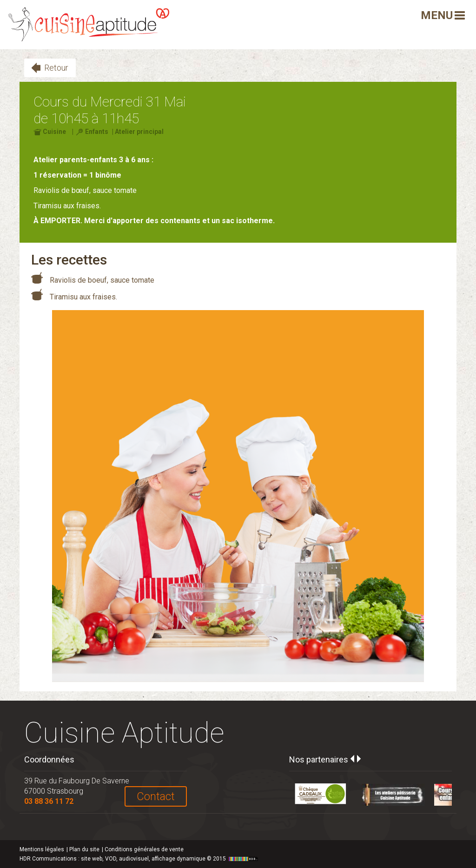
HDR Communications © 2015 (140, 859)
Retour (56, 68)
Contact (156, 796)
